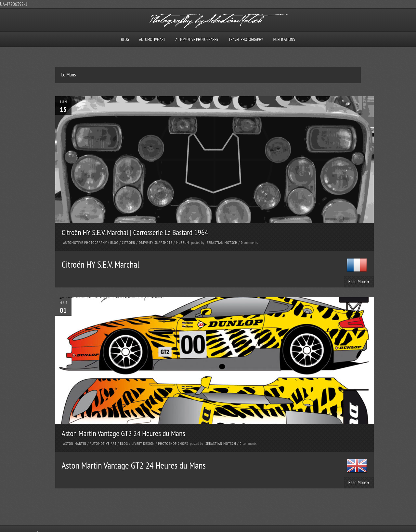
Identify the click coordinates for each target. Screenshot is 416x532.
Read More (359, 281)
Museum (183, 243)
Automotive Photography (197, 40)
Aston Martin (75, 444)
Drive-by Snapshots (156, 243)
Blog (125, 40)
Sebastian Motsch (222, 243)
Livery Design (143, 444)
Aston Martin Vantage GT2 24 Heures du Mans (123, 433)
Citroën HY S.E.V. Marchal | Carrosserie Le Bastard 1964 (135, 232)
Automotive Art (152, 40)
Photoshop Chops (173, 444)
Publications (284, 40)
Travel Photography (246, 40)
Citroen (129, 243)
